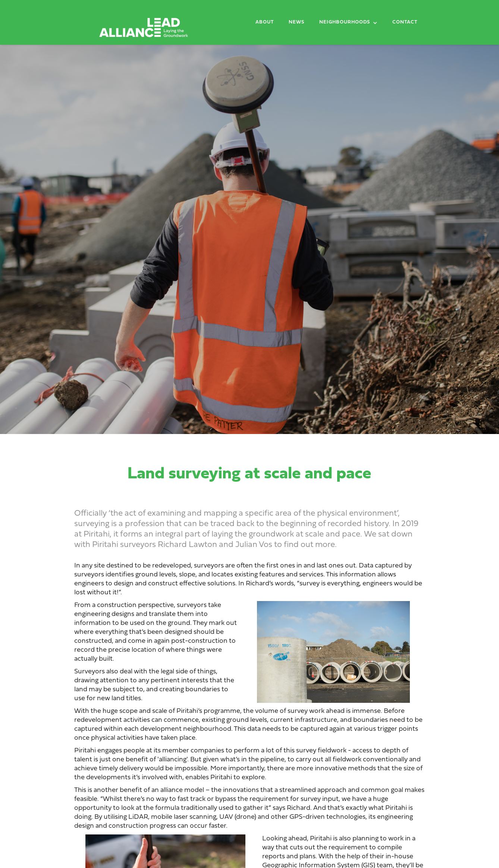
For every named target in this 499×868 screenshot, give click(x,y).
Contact (405, 22)
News (296, 22)
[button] (348, 24)
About (265, 22)
